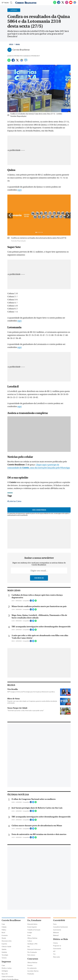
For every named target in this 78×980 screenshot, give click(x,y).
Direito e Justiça (7, 968)
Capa (3, 924)
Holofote (4, 952)
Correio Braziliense (11, 920)
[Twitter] (63, 4)
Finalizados (31, 974)
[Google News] (75, 4)
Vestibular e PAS (32, 944)
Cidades (4, 927)
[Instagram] (67, 4)
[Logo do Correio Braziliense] (26, 3)
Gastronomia (57, 930)
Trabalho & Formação (34, 930)
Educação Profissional (34, 949)
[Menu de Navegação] (5, 3)
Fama (55, 924)
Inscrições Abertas (33, 971)
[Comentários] (26, 61)
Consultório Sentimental (60, 927)
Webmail (56, 935)
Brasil (18, 44)
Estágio (30, 933)
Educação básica (32, 924)
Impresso (6, 962)
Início (11, 44)
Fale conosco (31, 955)
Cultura (30, 941)
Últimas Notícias (32, 938)
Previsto (30, 965)
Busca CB (5, 974)
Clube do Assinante (7, 977)
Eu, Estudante (34, 920)
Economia (5, 935)
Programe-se (57, 946)
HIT (54, 951)
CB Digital (5, 971)
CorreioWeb (59, 920)
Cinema (55, 943)
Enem (29, 935)
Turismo (4, 958)
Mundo (4, 938)
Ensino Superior (32, 927)
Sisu (29, 947)
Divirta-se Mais (61, 939)
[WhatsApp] (55, 4)
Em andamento (32, 968)
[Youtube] (71, 4)
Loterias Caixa (15, 501)
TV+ (54, 954)
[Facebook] (59, 4)
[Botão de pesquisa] (11, 3)
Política (4, 930)
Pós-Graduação (32, 952)
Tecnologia (5, 955)
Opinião (4, 949)
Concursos (33, 959)
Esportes (4, 944)
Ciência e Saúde (6, 947)
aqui (19, 190)
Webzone (56, 933)
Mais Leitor (57, 957)
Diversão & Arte (7, 941)
